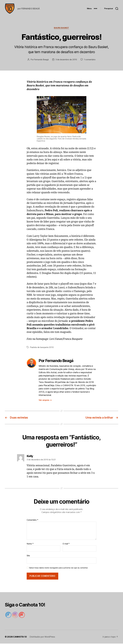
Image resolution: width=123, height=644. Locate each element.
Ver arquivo (45, 400)
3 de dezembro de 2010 (66, 60)
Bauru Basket (61, 28)
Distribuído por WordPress (42, 637)
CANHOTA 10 (20, 637)
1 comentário (90, 60)
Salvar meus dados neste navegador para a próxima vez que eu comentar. (58, 568)
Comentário (32, 520)
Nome (30, 544)
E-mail (66, 544)
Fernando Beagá (41, 60)
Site (28, 556)
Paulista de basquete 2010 (42, 348)
